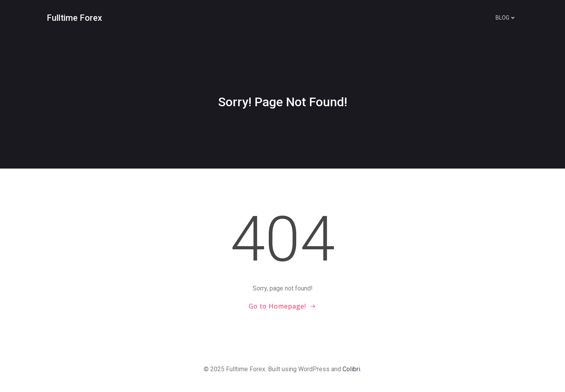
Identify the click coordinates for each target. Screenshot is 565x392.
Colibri (351, 369)
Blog (506, 18)
